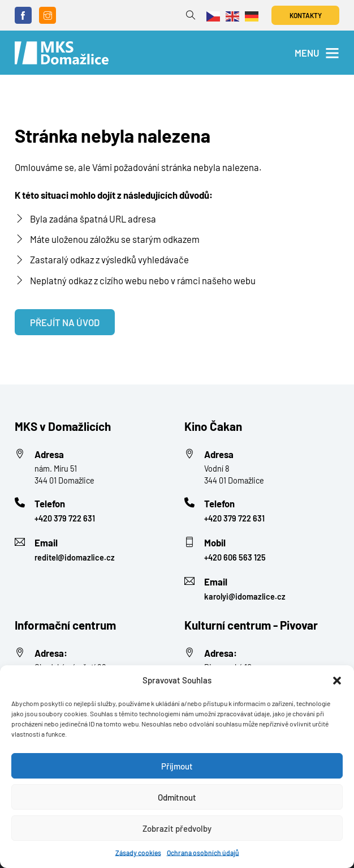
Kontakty (306, 15)
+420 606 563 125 (235, 557)
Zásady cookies (138, 853)
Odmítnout (177, 797)
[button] (337, 681)
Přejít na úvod (65, 322)
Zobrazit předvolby (177, 828)
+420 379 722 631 (65, 518)
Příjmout (177, 766)
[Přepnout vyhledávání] (191, 16)
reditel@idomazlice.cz (75, 557)
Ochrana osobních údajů (203, 853)
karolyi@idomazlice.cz (245, 597)
